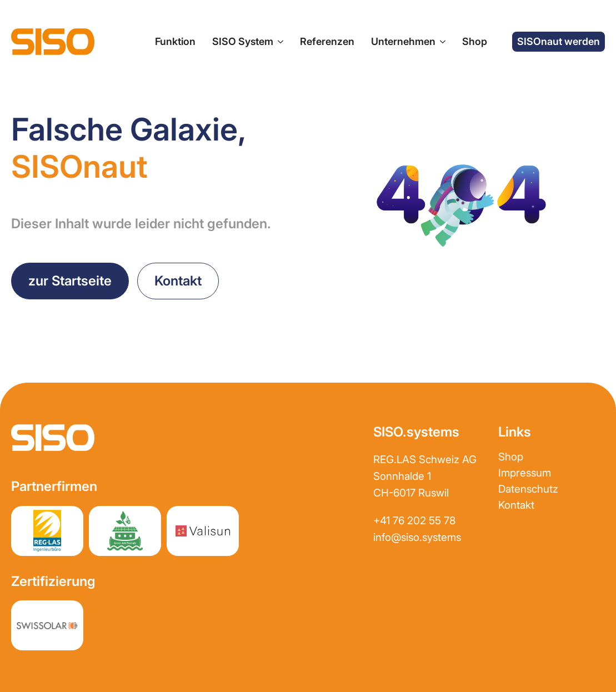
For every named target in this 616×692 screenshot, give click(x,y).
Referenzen (327, 41)
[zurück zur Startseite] (70, 281)
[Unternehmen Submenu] (440, 42)
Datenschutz (528, 489)
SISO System (243, 41)
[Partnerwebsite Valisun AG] (203, 531)
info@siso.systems (417, 537)
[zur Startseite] (53, 42)
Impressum (525, 473)
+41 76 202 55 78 (414, 521)
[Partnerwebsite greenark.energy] (125, 531)
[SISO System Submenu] (278, 42)
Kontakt (516, 505)
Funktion (175, 41)
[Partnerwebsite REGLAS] (47, 531)
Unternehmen (403, 41)
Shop (475, 41)
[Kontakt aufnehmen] (178, 281)
